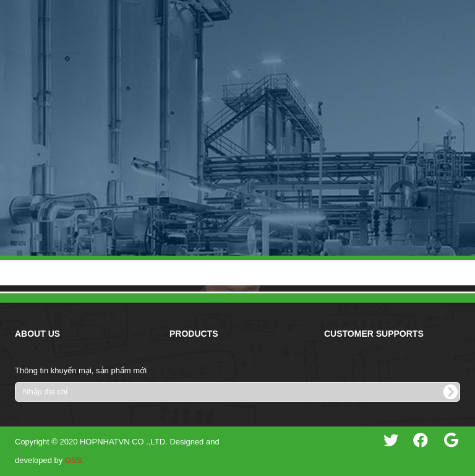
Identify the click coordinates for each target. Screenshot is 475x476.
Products (194, 334)
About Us (37, 334)
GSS (73, 460)
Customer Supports (374, 334)
